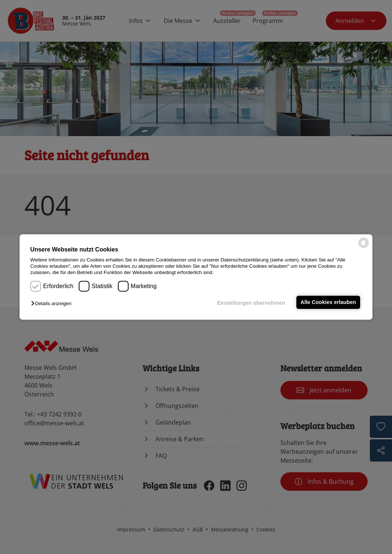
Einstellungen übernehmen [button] (251, 303)
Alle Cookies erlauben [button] (328, 302)
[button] (53, 303)
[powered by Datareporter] (364, 248)
